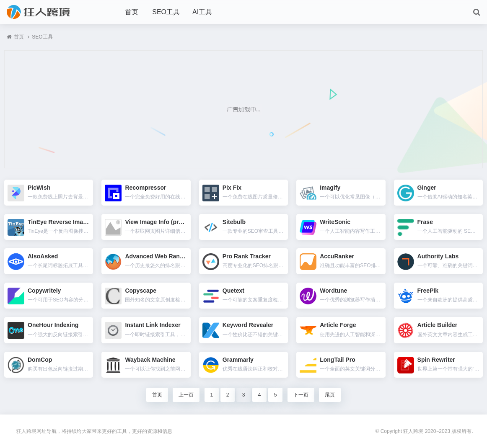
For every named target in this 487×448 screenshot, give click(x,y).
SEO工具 (166, 12)
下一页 (301, 395)
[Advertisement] (243, 109)
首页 (132, 12)
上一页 (186, 395)
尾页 (330, 395)
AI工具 (202, 12)
